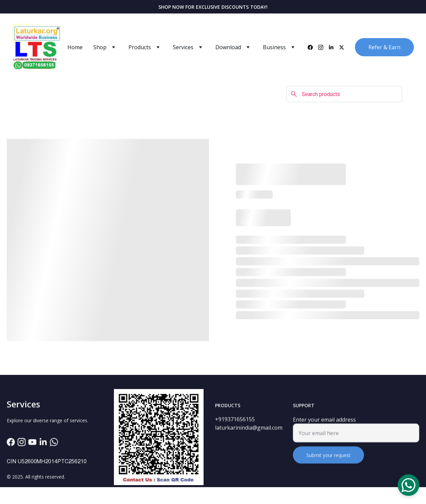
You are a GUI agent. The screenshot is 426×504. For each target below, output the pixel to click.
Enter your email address (324, 423)
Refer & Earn (384, 47)
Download (228, 47)
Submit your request (328, 459)
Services (183, 47)
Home (75, 47)
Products (140, 47)
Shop (100, 47)
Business (274, 47)
